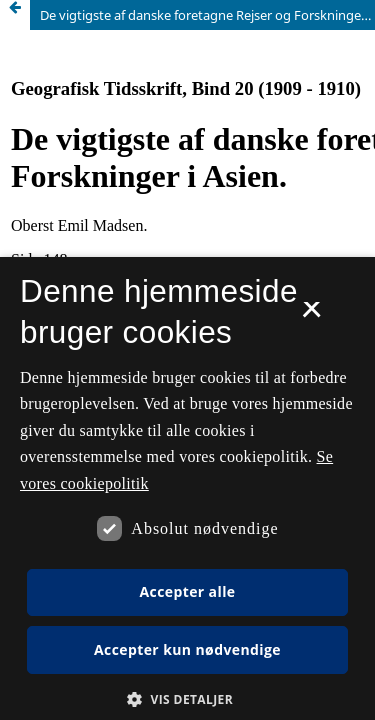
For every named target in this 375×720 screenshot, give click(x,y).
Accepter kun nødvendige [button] (187, 649)
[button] (187, 699)
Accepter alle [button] (187, 591)
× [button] (311, 316)
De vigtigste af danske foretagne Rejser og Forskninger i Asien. (207, 15)
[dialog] (187, 488)
